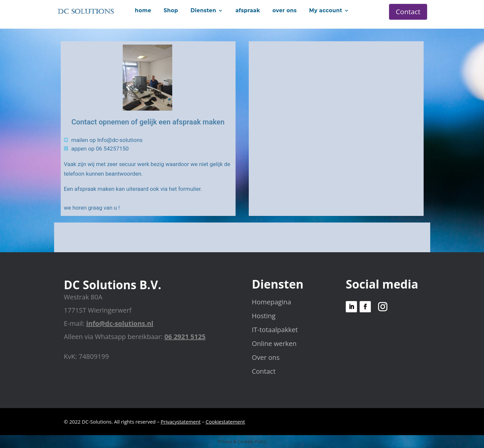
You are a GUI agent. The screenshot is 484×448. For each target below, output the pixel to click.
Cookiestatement (225, 422)
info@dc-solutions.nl (120, 323)
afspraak (248, 10)
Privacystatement (181, 422)
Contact (408, 12)
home (143, 10)
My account (326, 10)
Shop (171, 10)
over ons (285, 10)
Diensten (203, 10)
